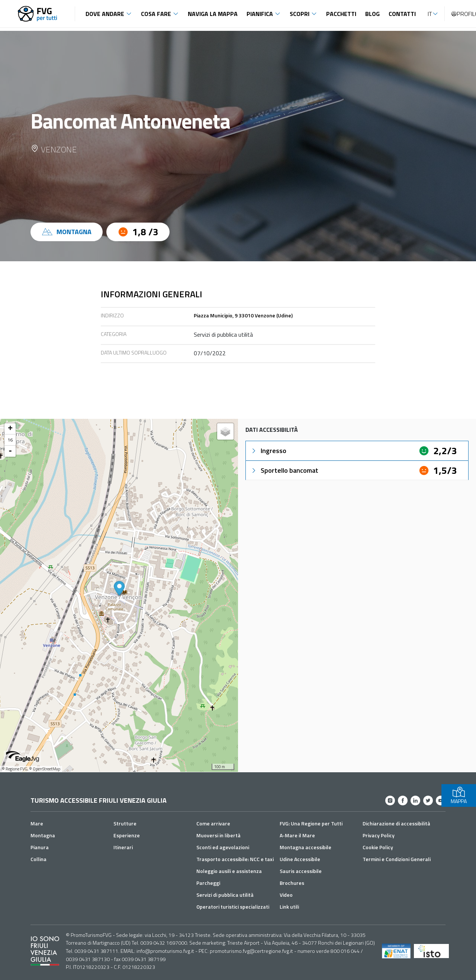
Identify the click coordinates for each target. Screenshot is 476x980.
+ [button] (10, 429)
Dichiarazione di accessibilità (396, 823)
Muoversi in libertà (218, 835)
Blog (372, 14)
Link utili (289, 907)
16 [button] (10, 440)
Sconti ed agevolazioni (223, 847)
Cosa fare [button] (156, 14)
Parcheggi (208, 883)
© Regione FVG (15, 769)
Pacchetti (341, 14)
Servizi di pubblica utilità (225, 895)
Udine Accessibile (300, 859)
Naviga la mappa (213, 14)
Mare (37, 823)
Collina (38, 859)
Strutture (125, 823)
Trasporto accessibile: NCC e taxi (235, 859)
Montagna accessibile (305, 847)
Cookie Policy (378, 847)
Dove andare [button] (105, 14)
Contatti (402, 14)
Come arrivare (213, 823)
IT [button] (430, 14)
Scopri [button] (300, 14)
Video (286, 895)
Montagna (43, 835)
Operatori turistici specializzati (233, 907)
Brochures (292, 883)
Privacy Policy (379, 835)
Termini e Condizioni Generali (397, 859)
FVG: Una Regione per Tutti (311, 823)
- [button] (10, 451)
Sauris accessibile (301, 871)
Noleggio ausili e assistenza (229, 871)
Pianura (40, 847)
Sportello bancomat (284, 470)
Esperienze (127, 835)
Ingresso (268, 451)
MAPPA (459, 795)
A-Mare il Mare (297, 835)
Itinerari (123, 847)
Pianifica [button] (260, 14)
